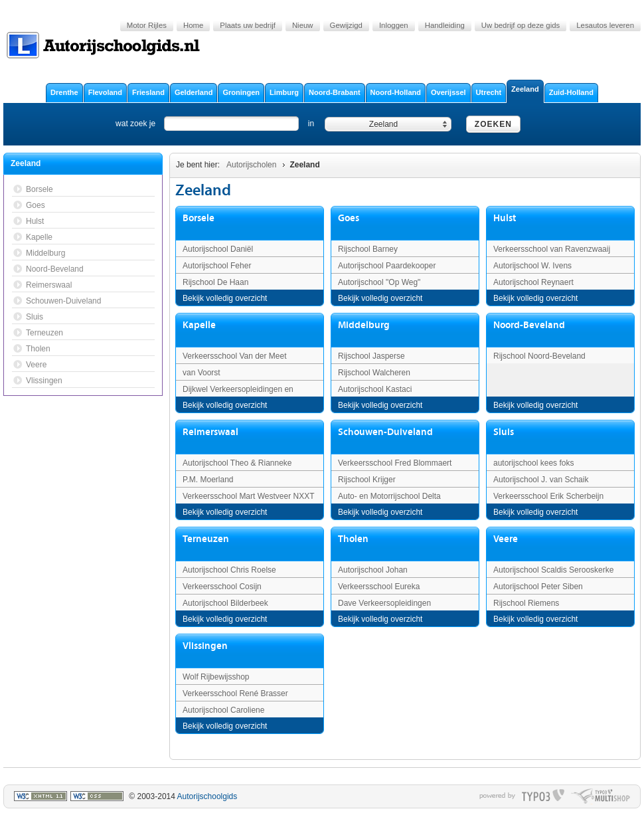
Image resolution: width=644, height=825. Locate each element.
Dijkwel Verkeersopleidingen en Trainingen (238, 395)
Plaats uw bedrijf (248, 25)
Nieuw (303, 25)
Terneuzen (206, 539)
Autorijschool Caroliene (223, 710)
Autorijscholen (251, 165)
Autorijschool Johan (373, 570)
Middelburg (364, 325)
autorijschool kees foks (533, 463)
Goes (349, 218)
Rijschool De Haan (215, 282)
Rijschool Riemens (526, 603)
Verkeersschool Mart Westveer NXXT (249, 496)
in (311, 124)
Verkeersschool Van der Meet (235, 356)
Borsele (199, 218)
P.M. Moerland (208, 480)
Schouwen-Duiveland (385, 432)
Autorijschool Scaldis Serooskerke (553, 570)
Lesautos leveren (605, 25)
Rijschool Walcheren (374, 373)
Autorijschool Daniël (218, 249)
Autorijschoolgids (207, 796)
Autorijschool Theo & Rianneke (237, 463)
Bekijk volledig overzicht (225, 298)
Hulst (505, 218)
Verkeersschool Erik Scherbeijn (548, 496)
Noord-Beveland (529, 325)
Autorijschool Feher (217, 266)
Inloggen (394, 25)
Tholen (353, 539)
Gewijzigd (346, 25)
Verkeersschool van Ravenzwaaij (552, 249)
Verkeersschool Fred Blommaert (395, 463)
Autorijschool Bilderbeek (225, 603)
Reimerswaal (210, 432)
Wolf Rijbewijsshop (216, 677)
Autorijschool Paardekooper (387, 266)
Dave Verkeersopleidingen (384, 603)
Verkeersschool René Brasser (235, 693)
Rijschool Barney (368, 249)
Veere (506, 539)
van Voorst (201, 373)
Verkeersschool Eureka (379, 587)
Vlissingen (205, 646)
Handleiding (445, 25)
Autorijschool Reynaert (533, 282)
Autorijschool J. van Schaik (541, 480)
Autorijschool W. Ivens (532, 266)
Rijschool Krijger (367, 480)
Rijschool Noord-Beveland (539, 356)
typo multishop (601, 796)
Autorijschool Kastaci (375, 389)
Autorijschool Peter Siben (538, 587)
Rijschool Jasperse (371, 356)
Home (193, 25)
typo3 (543, 796)
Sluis (504, 432)
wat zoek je (135, 124)
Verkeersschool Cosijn (222, 587)
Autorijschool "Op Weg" (379, 282)
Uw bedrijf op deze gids (521, 25)
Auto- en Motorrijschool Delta (389, 496)
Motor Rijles (147, 25)
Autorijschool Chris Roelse (229, 570)
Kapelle (199, 325)
